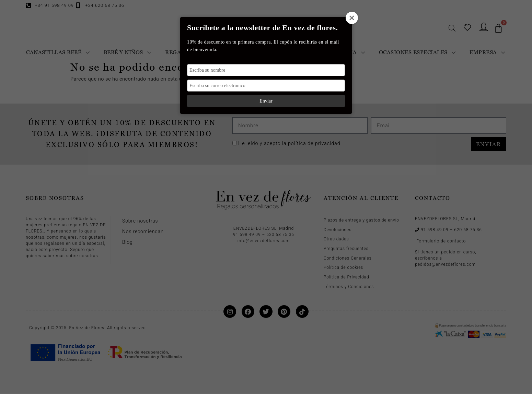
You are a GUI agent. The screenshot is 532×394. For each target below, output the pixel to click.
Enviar (266, 101)
